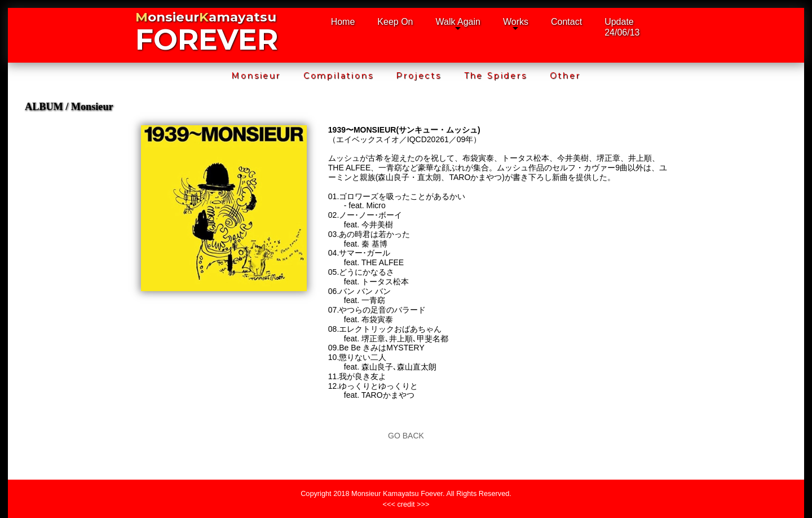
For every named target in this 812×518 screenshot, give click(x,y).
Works (516, 22)
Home (343, 22)
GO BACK (406, 436)
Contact (566, 22)
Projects (418, 76)
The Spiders (496, 76)
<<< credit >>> (406, 504)
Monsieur (256, 76)
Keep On (395, 22)
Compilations (339, 76)
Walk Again (458, 22)
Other (565, 76)
